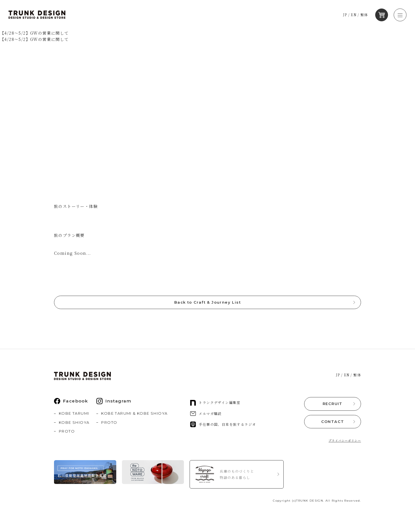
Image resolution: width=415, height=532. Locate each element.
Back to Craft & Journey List (208, 305)
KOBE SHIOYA (74, 425)
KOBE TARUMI (74, 416)
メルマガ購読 (206, 416)
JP (347, 15)
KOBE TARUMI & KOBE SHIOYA (134, 416)
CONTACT (333, 423)
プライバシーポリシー (345, 442)
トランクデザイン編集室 (215, 405)
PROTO (67, 434)
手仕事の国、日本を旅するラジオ (223, 427)
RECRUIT (333, 406)
